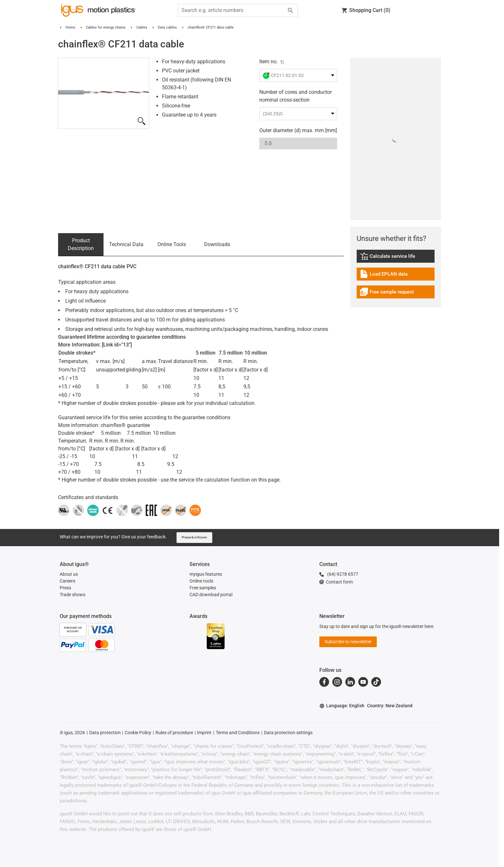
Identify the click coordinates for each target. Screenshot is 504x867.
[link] (396, 258)
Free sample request (387, 293)
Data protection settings (288, 733)
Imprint (204, 733)
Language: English (342, 706)
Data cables (167, 27)
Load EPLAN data (387, 275)
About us (69, 574)
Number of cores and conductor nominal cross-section (295, 96)
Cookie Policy (138, 733)
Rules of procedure (174, 733)
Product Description (81, 244)
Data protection (105, 733)
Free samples (203, 588)
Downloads (217, 244)
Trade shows (73, 595)
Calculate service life (392, 257)
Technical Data (126, 244)
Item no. (269, 62)
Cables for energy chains (106, 27)
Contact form (336, 582)
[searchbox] (233, 10)
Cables (142, 27)
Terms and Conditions (238, 733)
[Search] (290, 10)
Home (70, 27)
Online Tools (172, 244)
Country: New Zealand (390, 706)
